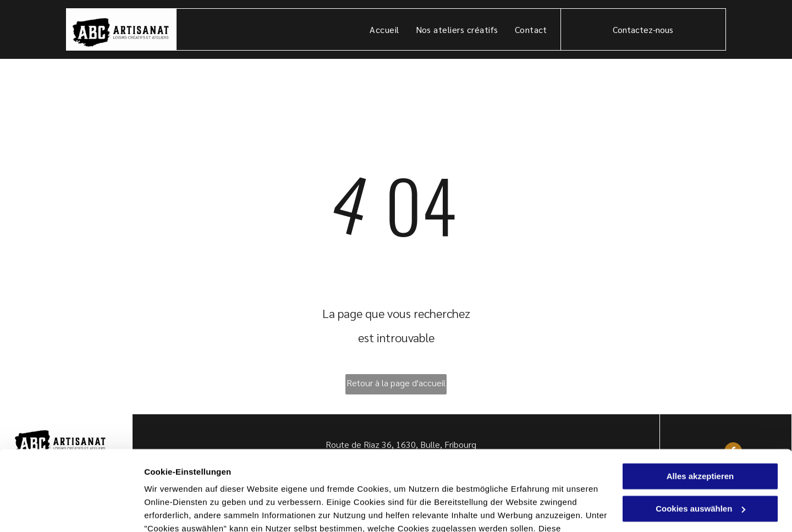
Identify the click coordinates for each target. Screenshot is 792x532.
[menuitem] (384, 30)
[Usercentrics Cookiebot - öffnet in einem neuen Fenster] (71, 511)
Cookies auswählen (183, 510)
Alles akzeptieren (700, 401)
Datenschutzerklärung (190, 480)
